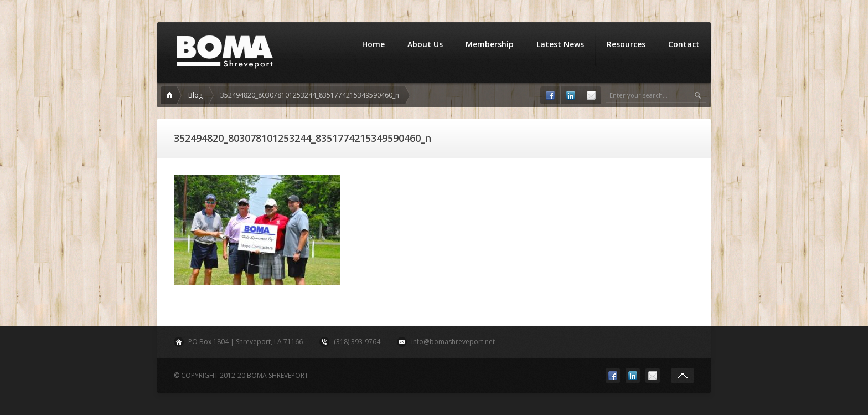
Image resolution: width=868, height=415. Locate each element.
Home (373, 44)
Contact (684, 44)
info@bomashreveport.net (453, 342)
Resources (626, 44)
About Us (425, 44)
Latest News (560, 44)
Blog (195, 95)
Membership (490, 44)
